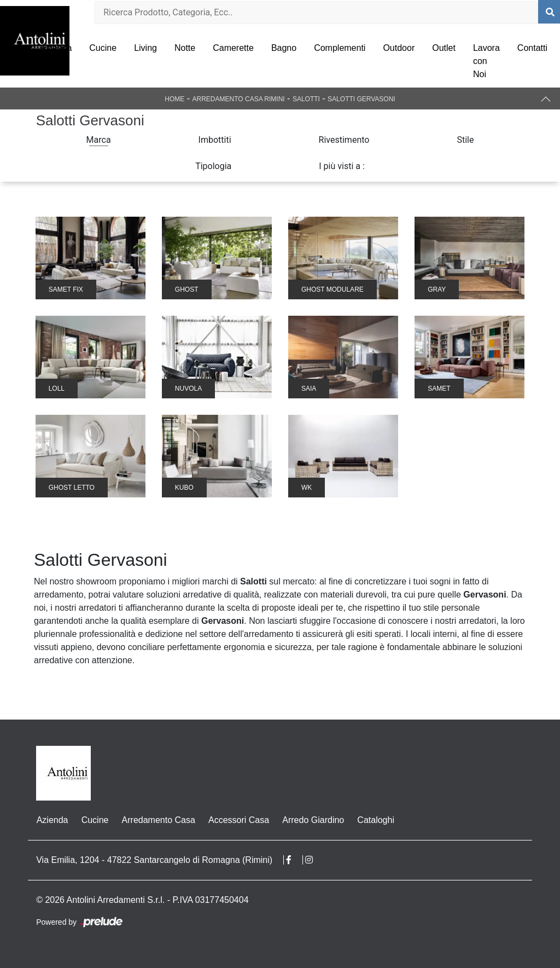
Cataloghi (375, 820)
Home (174, 99)
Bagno (284, 48)
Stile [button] (465, 140)
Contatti (532, 48)
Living (145, 48)
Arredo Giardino (313, 820)
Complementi (340, 48)
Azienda (56, 48)
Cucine (103, 48)
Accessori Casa (238, 820)
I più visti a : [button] (342, 166)
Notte (185, 48)
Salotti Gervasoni (361, 99)
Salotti (306, 99)
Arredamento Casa (158, 820)
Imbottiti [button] (215, 140)
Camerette (233, 48)
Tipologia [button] (213, 166)
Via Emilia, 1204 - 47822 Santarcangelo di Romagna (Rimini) (154, 860)
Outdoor (399, 48)
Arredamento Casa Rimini (239, 99)
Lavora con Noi (486, 61)
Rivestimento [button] (344, 140)
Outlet (444, 48)
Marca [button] (99, 140)
